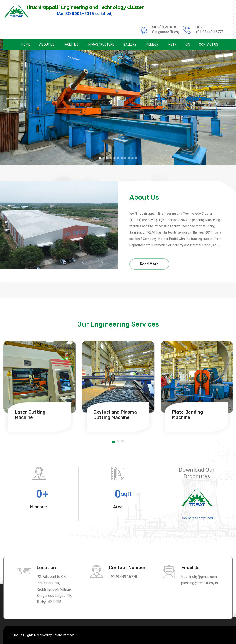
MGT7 (172, 44)
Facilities (71, 44)
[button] (18, 102)
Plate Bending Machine (187, 415)
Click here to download (197, 518)
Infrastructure (101, 44)
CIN (188, 44)
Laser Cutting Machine (30, 415)
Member (152, 44)
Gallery (130, 44)
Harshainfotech (64, 635)
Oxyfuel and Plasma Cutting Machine (115, 415)
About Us (47, 44)
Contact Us (209, 44)
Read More (149, 264)
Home (26, 44)
